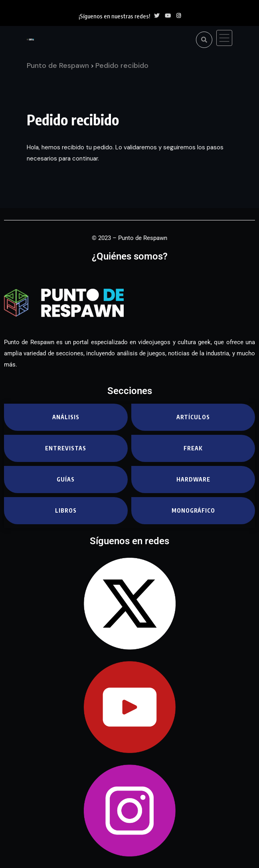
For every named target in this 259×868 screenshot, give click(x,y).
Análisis (66, 417)
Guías (66, 479)
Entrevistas (66, 448)
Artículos (193, 417)
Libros (66, 510)
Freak (193, 448)
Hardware (193, 479)
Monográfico (193, 510)
